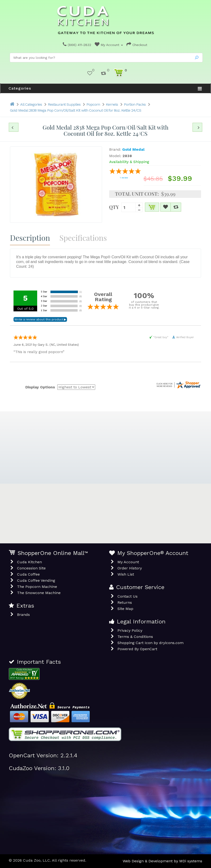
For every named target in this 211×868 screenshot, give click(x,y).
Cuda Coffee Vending (36, 580)
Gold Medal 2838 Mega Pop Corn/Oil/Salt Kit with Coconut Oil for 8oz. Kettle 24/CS (76, 110)
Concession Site (31, 568)
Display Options (40, 387)
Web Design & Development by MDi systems (162, 861)
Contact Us (128, 596)
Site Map (125, 609)
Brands (23, 615)
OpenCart (149, 649)
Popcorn (93, 104)
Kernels (112, 104)
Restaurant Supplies (64, 104)
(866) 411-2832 (77, 45)
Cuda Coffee (28, 574)
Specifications (83, 238)
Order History (130, 568)
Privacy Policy (130, 630)
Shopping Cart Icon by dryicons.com (150, 643)
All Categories (31, 104)
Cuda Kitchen (29, 562)
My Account (109, 45)
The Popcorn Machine (37, 587)
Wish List (126, 574)
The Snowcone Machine (39, 593)
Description (30, 238)
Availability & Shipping (129, 162)
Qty (114, 207)
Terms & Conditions (135, 637)
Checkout (137, 45)
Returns (125, 602)
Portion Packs (135, 104)
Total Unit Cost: (137, 194)
